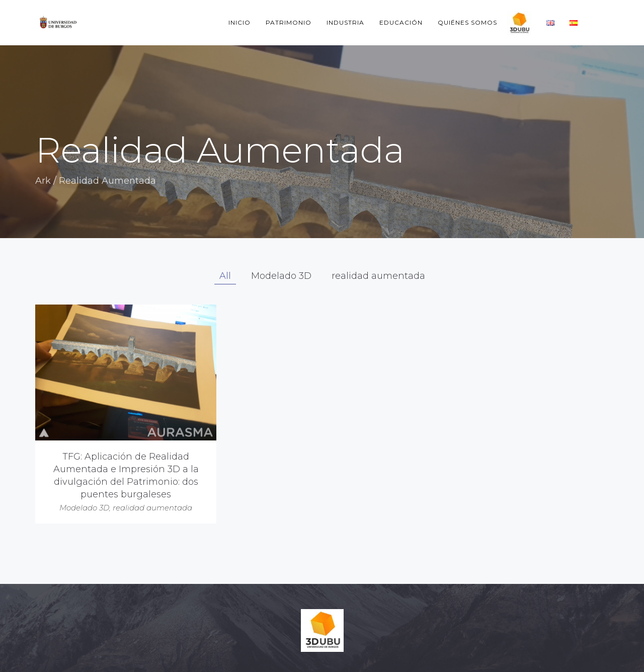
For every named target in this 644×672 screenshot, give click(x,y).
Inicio (239, 22)
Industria (345, 22)
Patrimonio (289, 22)
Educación (401, 22)
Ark (43, 181)
